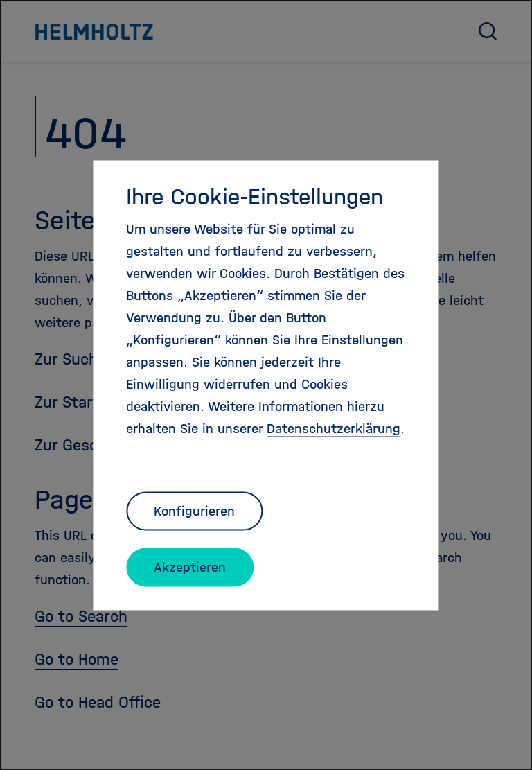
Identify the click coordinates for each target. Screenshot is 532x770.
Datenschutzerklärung (334, 428)
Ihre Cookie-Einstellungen (255, 196)
